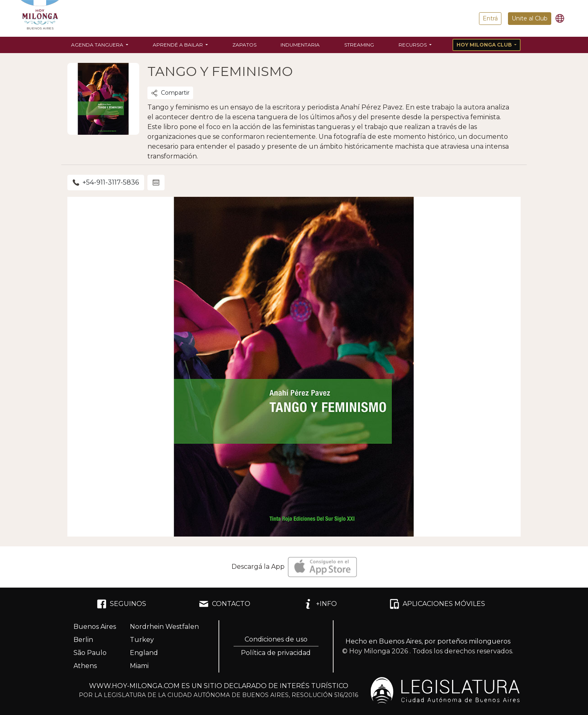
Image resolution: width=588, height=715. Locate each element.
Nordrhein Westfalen (164, 627)
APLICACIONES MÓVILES (437, 604)
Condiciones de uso (276, 639)
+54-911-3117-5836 (106, 182)
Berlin (83, 640)
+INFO (320, 604)
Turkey (142, 640)
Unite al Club (530, 18)
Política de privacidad (276, 653)
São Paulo (90, 653)
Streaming (359, 45)
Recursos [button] (413, 45)
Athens (85, 666)
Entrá (490, 18)
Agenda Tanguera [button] (98, 45)
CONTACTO (225, 604)
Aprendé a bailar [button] (178, 45)
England (144, 653)
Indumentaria (300, 45)
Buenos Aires (95, 627)
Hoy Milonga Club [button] (485, 45)
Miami (139, 666)
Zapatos (244, 45)
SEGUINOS (121, 604)
